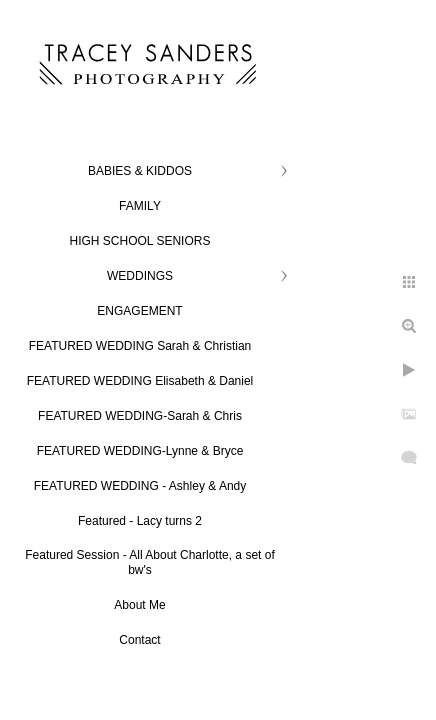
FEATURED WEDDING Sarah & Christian (140, 346)
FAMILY (140, 206)
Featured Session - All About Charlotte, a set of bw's (149, 562)
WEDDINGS (140, 276)
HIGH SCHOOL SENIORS (140, 241)
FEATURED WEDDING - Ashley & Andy (140, 486)
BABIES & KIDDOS (140, 171)
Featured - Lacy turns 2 (140, 521)
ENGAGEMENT (139, 311)
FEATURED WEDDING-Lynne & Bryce (140, 451)
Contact (139, 640)
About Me (139, 605)
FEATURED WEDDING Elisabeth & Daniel (140, 381)
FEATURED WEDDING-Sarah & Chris (140, 416)
